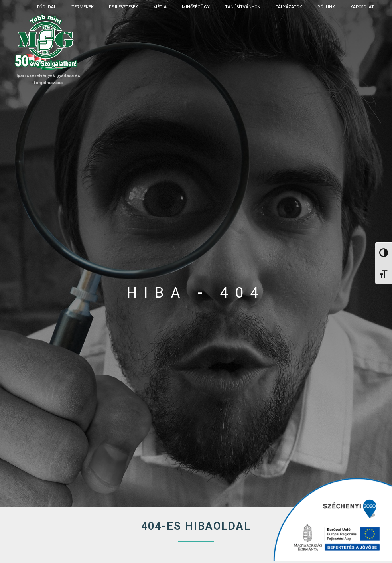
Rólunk (326, 7)
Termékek (83, 7)
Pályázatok (289, 7)
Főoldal (47, 7)
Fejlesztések (123, 7)
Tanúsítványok (243, 7)
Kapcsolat (362, 7)
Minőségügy (196, 7)
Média (160, 7)
